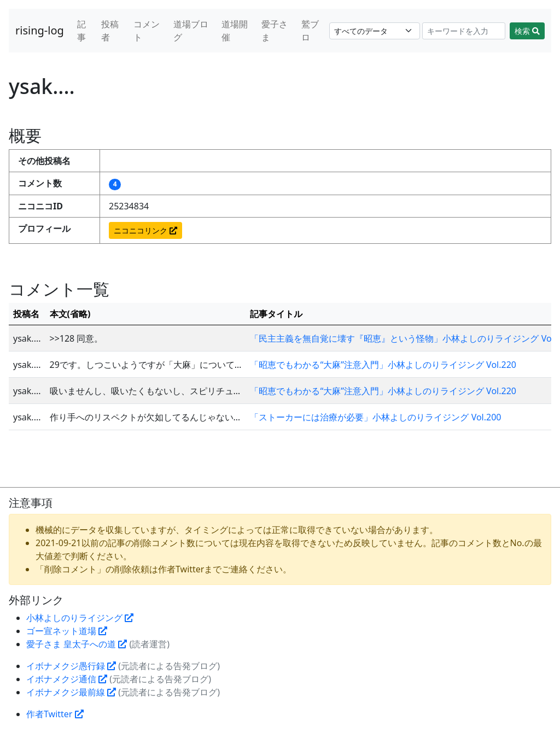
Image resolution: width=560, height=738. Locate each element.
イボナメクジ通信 (67, 679)
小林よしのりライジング (80, 618)
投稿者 (110, 31)
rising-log (40, 30)
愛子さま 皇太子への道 (77, 644)
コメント (147, 31)
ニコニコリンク (145, 230)
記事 (81, 31)
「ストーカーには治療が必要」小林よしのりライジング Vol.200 (375, 417)
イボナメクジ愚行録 (71, 666)
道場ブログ (191, 31)
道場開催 (235, 31)
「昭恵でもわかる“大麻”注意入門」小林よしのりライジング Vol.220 (383, 365)
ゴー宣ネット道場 (67, 631)
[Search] (464, 31)
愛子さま (275, 31)
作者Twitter (55, 714)
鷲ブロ (310, 31)
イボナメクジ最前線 (71, 692)
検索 (527, 31)
